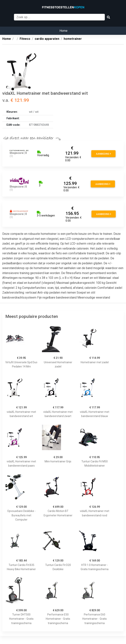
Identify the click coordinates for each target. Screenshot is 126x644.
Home (63, 31)
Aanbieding (103, 154)
